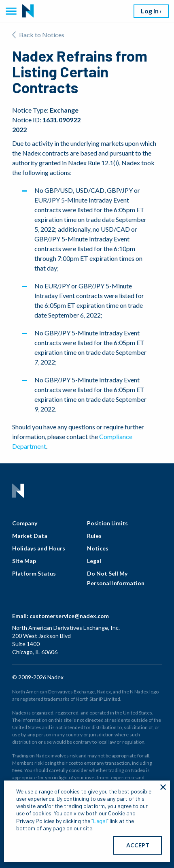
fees (17, 770)
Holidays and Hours (39, 548)
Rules (94, 536)
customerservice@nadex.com (69, 616)
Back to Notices (38, 35)
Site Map (24, 561)
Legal (94, 561)
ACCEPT (138, 845)
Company (25, 523)
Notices (98, 548)
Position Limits (107, 523)
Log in (150, 11)
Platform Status (34, 573)
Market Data (30, 536)
